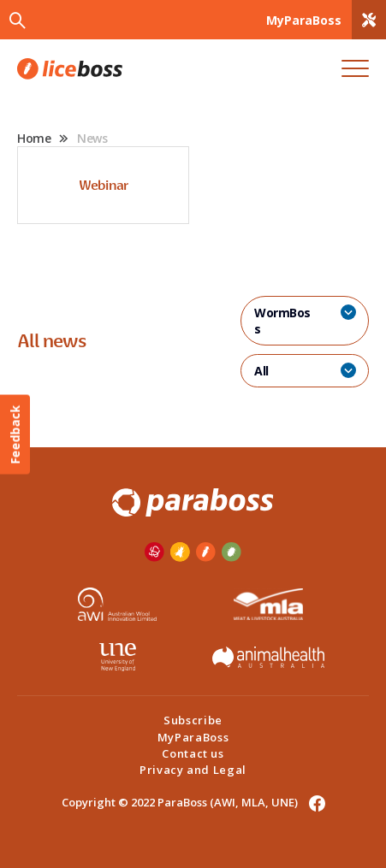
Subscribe (193, 720)
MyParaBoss (193, 737)
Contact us (193, 753)
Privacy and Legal (193, 770)
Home (34, 138)
